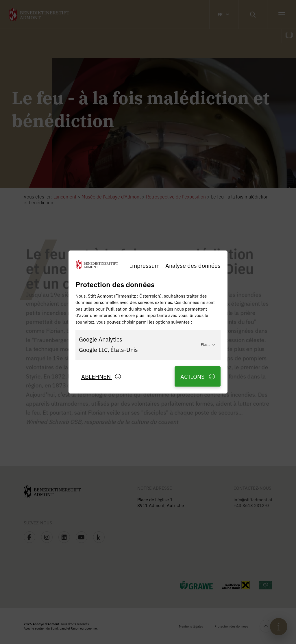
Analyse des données (193, 265)
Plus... (208, 344)
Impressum (145, 265)
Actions (198, 376)
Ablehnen (101, 376)
